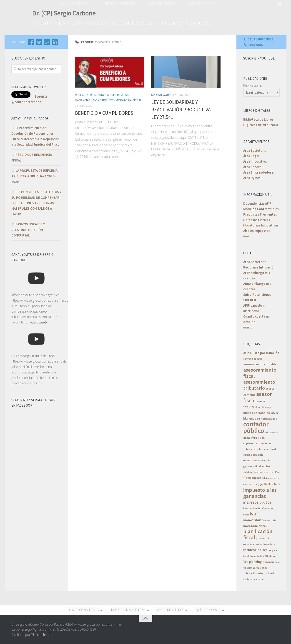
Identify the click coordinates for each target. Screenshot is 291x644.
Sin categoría (161, 95)
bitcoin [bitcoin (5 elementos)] (275, 413)
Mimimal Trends (41, 634)
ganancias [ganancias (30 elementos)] (269, 484)
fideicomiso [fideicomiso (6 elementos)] (262, 466)
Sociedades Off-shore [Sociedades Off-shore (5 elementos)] (263, 556)
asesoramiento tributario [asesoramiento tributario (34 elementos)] (259, 385)
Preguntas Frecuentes (260, 214)
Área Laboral (253, 167)
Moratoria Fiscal (129, 100)
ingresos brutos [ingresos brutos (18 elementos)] (257, 502)
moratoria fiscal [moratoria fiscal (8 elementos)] (255, 526)
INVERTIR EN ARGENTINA (118, 3)
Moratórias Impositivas (261, 225)
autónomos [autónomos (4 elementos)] (264, 407)
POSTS (248, 253)
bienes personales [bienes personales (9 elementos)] (257, 413)
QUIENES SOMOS (200, 3)
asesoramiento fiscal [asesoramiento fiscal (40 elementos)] (260, 373)
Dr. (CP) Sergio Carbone (64, 13)
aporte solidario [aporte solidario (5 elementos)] (253, 359)
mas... (248, 236)
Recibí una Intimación (259, 267)
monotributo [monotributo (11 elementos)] (253, 520)
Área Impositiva (255, 161)
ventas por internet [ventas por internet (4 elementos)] (254, 579)
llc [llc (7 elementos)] (258, 514)
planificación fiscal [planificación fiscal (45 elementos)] (258, 534)
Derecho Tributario (90, 95)
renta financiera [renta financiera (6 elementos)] (265, 544)
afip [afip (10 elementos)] (246, 353)
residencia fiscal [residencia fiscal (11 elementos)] (256, 550)
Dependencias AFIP (257, 203)
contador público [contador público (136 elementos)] (256, 427)
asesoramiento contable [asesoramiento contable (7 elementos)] (260, 364)
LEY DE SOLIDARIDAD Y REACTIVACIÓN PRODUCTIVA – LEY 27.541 (183, 109)
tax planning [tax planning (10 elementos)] (253, 562)
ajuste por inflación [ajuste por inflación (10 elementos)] (265, 353)
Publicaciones (253, 85)
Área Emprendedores (259, 172)
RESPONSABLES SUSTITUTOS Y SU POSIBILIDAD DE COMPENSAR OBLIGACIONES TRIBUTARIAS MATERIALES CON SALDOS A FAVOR (36, 203)
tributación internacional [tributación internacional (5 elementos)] (259, 573)
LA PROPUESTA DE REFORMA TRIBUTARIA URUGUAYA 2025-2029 (34, 176)
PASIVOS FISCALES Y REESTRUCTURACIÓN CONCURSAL (28, 230)
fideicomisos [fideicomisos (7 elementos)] (252, 478)
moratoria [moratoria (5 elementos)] (270, 520)
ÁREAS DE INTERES (162, 3)
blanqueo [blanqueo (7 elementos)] (250, 419)
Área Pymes (252, 178)
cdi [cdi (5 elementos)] (259, 419)
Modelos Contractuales (261, 209)
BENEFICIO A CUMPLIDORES (104, 113)
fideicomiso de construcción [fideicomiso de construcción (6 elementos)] (261, 472)
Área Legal (251, 156)
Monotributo (103, 100)
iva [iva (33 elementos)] (253, 514)
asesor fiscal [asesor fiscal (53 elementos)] (258, 397)
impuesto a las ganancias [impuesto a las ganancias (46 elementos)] (260, 493)
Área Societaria (255, 150)
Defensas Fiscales (257, 220)
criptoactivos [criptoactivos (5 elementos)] (252, 443)
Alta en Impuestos (257, 231)
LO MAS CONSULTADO (73, 3)
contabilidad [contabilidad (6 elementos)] (269, 419)
